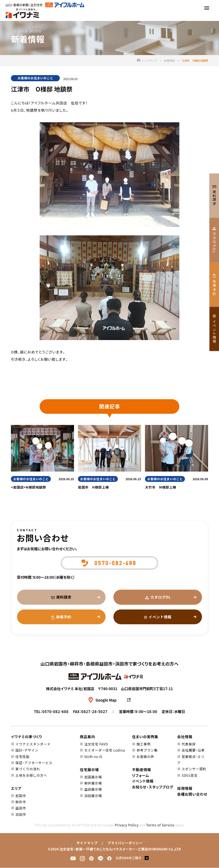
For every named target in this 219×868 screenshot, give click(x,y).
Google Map (106, 700)
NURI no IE (93, 756)
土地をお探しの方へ (31, 775)
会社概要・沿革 (193, 750)
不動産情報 (142, 770)
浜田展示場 (93, 796)
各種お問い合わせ (192, 794)
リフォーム (141, 775)
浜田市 (21, 814)
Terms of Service (160, 825)
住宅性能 (22, 756)
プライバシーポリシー (125, 843)
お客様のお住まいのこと (35, 78)
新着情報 (170, 60)
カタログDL (161, 597)
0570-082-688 (55, 712)
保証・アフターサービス (34, 763)
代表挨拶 (189, 744)
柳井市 (21, 802)
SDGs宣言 (190, 775)
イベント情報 (160, 617)
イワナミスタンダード (33, 744)
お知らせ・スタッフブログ (153, 787)
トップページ (147, 60)
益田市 (21, 808)
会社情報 (185, 737)
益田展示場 (93, 789)
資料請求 (64, 597)
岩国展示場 (93, 777)
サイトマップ (87, 843)
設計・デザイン (27, 750)
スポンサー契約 (194, 769)
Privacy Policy (127, 825)
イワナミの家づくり (27, 737)
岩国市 (21, 796)
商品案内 (88, 737)
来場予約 (64, 617)
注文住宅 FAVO (96, 744)
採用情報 (185, 788)
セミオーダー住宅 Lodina (105, 750)
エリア (16, 788)
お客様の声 (145, 756)
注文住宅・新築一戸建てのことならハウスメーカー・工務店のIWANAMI (114, 849)
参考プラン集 (147, 750)
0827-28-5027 (94, 712)
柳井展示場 (93, 783)
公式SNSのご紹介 (129, 858)
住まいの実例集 (145, 737)
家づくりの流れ (28, 769)
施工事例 (144, 744)
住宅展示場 (89, 770)
